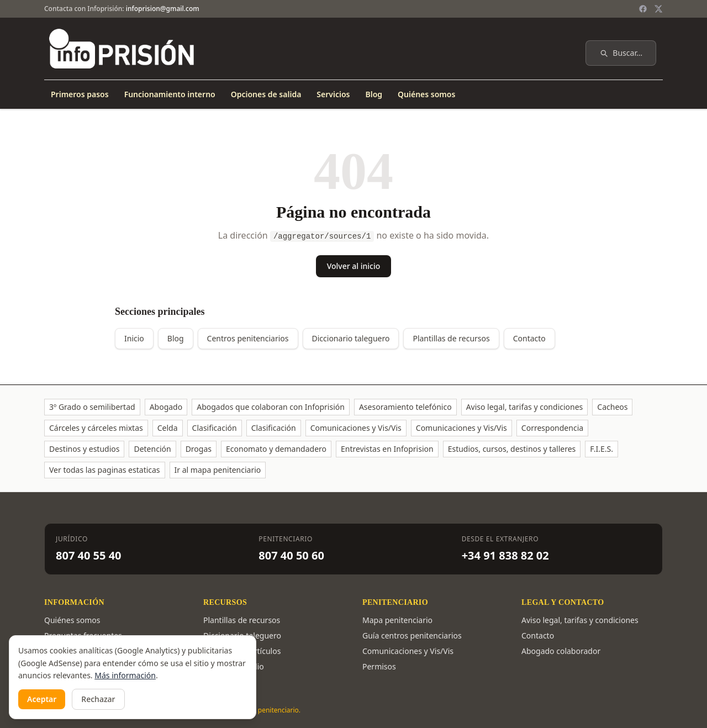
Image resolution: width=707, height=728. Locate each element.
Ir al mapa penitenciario (218, 470)
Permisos (379, 666)
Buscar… (621, 53)
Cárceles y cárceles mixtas (96, 428)
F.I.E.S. (602, 449)
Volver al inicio (354, 266)
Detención (152, 449)
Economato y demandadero (276, 449)
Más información (125, 675)
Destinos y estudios (84, 449)
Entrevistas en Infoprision (387, 449)
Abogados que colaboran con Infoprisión (271, 407)
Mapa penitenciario (397, 620)
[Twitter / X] (658, 9)
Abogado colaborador (561, 651)
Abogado (166, 407)
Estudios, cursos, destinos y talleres (512, 449)
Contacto (529, 338)
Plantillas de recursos (451, 338)
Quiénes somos (426, 94)
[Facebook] (643, 9)
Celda (168, 428)
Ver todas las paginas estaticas (105, 470)
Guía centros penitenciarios (412, 635)
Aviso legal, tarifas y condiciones (525, 407)
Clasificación (215, 428)
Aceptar (42, 699)
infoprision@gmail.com (163, 9)
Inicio (134, 338)
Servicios (333, 94)
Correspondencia (552, 428)
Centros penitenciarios (248, 338)
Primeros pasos (80, 94)
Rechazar (98, 699)
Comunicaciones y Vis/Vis (356, 428)
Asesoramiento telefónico (405, 407)
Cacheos (612, 407)
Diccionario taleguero (351, 338)
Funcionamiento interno (170, 94)
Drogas (199, 449)
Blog (374, 94)
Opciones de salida (266, 94)
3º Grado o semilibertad (92, 407)
